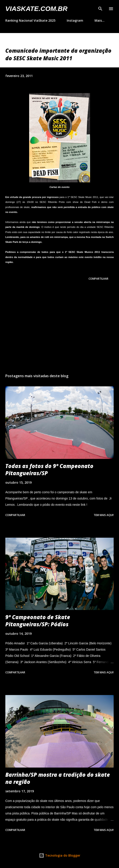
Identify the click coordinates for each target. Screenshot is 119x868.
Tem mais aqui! (104, 515)
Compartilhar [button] (98, 279)
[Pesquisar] (100, 8)
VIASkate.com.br (36, 9)
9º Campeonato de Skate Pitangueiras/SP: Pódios (38, 621)
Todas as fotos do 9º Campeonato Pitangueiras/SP (49, 469)
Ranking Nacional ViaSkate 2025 (30, 20)
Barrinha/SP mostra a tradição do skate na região (58, 778)
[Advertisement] (59, 328)
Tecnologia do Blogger (60, 855)
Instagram (75, 20)
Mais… (100, 20)
